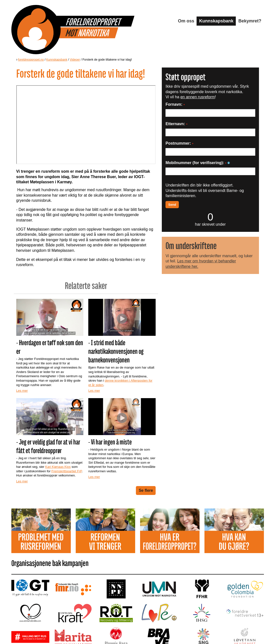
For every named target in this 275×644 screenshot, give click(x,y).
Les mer (22, 391)
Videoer (75, 60)
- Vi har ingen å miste (110, 442)
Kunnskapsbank (216, 21)
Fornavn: (175, 104)
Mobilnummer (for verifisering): (198, 163)
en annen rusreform (198, 97)
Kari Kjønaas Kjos (58, 467)
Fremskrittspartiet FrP (67, 471)
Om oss (186, 21)
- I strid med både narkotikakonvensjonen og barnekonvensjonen (116, 351)
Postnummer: (179, 143)
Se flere (146, 490)
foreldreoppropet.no (31, 60)
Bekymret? (250, 21)
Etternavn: (176, 124)
